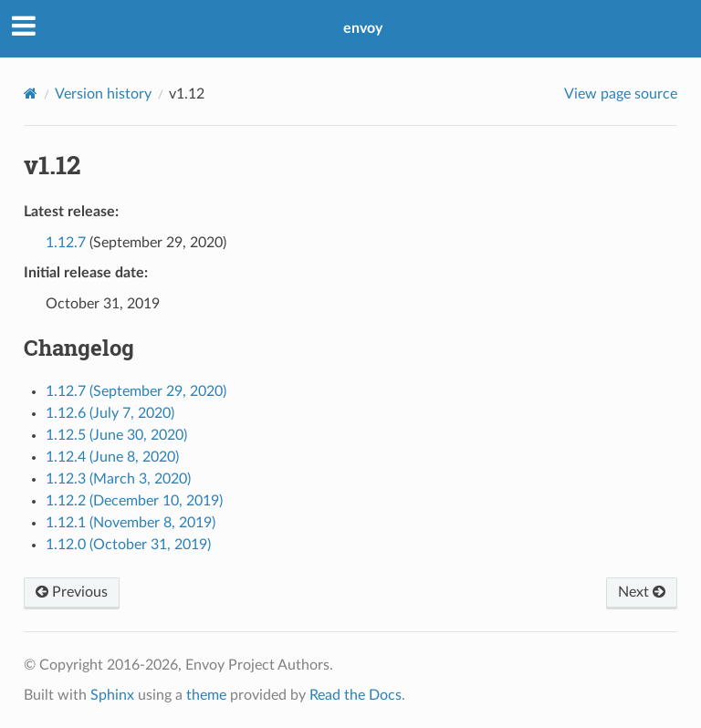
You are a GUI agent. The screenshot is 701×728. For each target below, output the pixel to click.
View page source (621, 94)
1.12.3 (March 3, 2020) (118, 479)
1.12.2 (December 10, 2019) (134, 501)
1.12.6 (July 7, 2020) (110, 413)
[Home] (31, 94)
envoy (363, 28)
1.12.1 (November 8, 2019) (131, 523)
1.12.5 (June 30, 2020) (116, 435)
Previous (72, 592)
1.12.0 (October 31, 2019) (128, 545)
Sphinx (112, 695)
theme (206, 695)
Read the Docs (356, 695)
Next (642, 592)
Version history (103, 94)
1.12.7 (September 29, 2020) (136, 391)
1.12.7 (66, 243)
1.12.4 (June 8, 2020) (112, 457)
